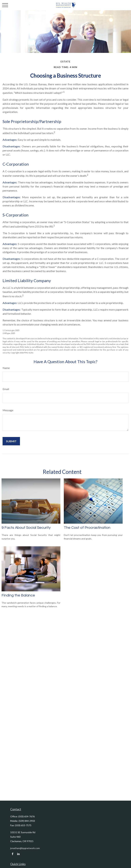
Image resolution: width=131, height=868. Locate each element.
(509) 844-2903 (27, 821)
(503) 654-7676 (26, 816)
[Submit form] (11, 441)
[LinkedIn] (18, 854)
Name (6, 368)
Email (6, 389)
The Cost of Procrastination (87, 528)
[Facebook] (13, 854)
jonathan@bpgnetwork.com (25, 848)
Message (8, 410)
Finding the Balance (18, 595)
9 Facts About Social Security (26, 528)
